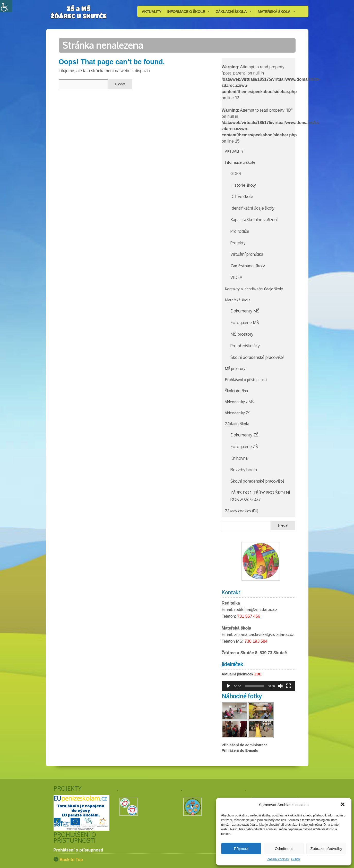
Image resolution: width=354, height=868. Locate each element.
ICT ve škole (242, 196)
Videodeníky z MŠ (239, 402)
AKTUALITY (152, 11)
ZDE (258, 674)
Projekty (238, 243)
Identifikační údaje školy (252, 208)
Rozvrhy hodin (244, 470)
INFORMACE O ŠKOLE (186, 11)
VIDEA (236, 277)
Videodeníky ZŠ (238, 413)
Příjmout (241, 849)
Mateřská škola (238, 300)
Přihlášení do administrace (245, 745)
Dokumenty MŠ (245, 311)
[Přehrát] (228, 686)
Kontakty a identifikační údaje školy (254, 289)
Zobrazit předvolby (326, 849)
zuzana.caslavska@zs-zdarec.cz (264, 635)
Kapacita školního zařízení (254, 220)
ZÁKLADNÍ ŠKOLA (231, 11)
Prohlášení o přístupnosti (246, 380)
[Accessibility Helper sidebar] (6, 6)
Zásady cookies (278, 859)
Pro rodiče (240, 231)
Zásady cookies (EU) (242, 511)
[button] (343, 805)
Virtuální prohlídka (247, 254)
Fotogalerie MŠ (245, 323)
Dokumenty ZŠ (244, 435)
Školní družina (236, 391)
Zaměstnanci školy (248, 266)
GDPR (296, 859)
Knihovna (239, 458)
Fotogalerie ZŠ (244, 447)
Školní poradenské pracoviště (257, 357)
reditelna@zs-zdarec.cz (256, 610)
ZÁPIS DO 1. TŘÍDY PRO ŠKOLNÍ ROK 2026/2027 (260, 496)
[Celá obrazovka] (289, 686)
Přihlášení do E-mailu (240, 750)
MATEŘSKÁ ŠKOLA (274, 11)
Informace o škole (240, 162)
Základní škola (237, 424)
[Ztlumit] (280, 686)
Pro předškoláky (245, 346)
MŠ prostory (242, 334)
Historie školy (243, 185)
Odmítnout (284, 849)
